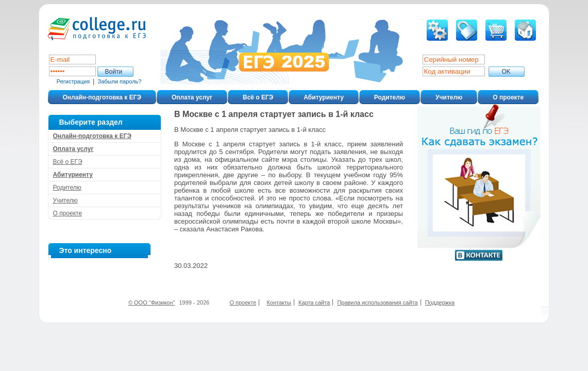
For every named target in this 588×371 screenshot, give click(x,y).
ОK (506, 72)
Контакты (279, 302)
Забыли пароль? (120, 81)
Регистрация (73, 81)
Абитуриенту (323, 97)
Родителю (390, 97)
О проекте (508, 97)
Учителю (449, 97)
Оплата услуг (192, 97)
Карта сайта (314, 302)
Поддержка (440, 302)
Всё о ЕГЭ (258, 97)
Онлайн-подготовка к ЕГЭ (102, 97)
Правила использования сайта (377, 302)
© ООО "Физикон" (152, 302)
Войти (114, 72)
